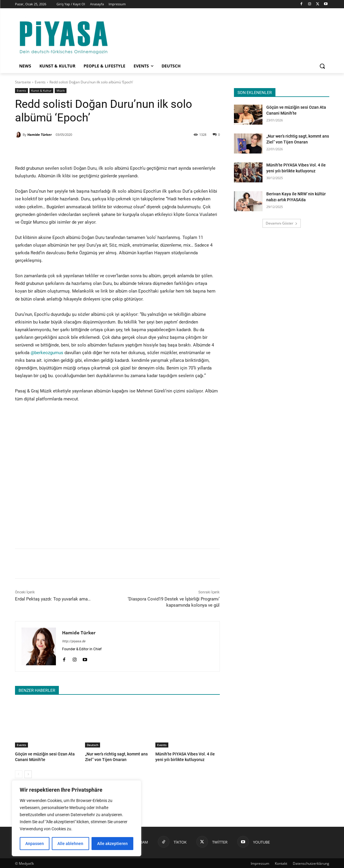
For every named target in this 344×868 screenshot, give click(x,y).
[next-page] (28, 773)
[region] (77, 818)
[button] (322, 66)
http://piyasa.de (74, 641)
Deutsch (93, 745)
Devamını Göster (282, 223)
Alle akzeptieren (112, 844)
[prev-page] (19, 773)
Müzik (61, 91)
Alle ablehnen (70, 844)
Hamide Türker (40, 135)
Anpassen (35, 844)
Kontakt (281, 863)
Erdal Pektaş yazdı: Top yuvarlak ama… (53, 599)
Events (40, 82)
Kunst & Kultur (41, 91)
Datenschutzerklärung (311, 863)
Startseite (23, 82)
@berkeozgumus (47, 353)
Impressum (260, 863)
